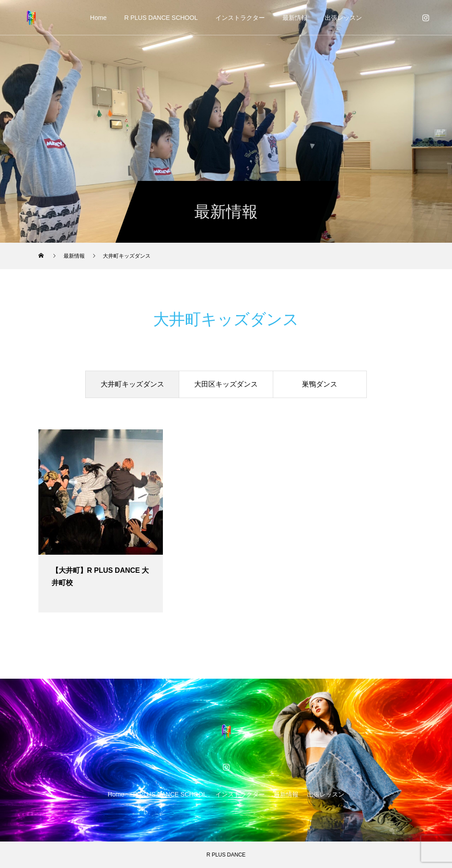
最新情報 (295, 18)
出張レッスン (343, 18)
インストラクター (240, 18)
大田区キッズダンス (226, 384)
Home (98, 18)
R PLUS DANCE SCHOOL (161, 18)
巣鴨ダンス (320, 384)
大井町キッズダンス (132, 384)
